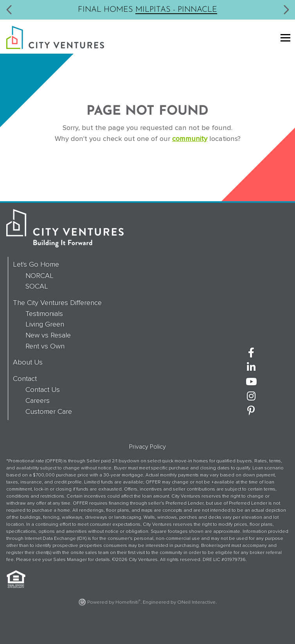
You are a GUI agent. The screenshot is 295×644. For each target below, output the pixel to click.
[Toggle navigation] (284, 39)
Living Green (45, 324)
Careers (38, 400)
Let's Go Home (36, 264)
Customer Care (49, 411)
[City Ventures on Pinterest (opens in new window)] (251, 411)
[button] (9, 10)
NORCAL (40, 276)
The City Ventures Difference (57, 303)
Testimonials (44, 314)
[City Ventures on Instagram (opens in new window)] (251, 397)
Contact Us (43, 390)
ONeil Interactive (196, 602)
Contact (25, 379)
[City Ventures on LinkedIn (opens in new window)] (251, 368)
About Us (28, 362)
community (190, 139)
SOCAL (37, 286)
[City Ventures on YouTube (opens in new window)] (251, 382)
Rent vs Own (45, 346)
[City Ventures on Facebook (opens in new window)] (251, 353)
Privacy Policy (147, 447)
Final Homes (147, 9)
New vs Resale (48, 335)
